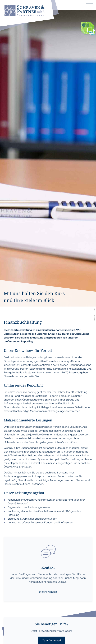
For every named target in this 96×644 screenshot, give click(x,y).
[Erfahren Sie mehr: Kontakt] (48, 592)
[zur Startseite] (24, 11)
